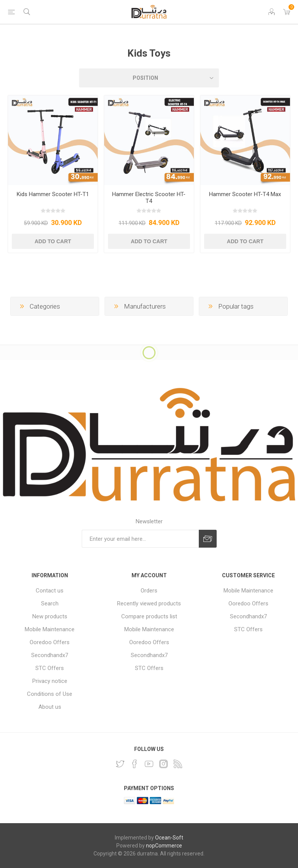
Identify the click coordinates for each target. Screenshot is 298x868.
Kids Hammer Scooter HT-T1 (53, 194)
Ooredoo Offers (50, 642)
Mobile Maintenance (50, 629)
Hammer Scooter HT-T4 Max (245, 194)
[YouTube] (149, 764)
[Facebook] (135, 764)
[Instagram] (163, 764)
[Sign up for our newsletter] (140, 539)
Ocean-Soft (169, 838)
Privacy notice (50, 681)
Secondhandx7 (50, 655)
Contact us (50, 591)
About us (50, 707)
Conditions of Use (50, 694)
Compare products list (149, 616)
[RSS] (178, 764)
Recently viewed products (149, 603)
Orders (149, 591)
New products (50, 616)
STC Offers (50, 668)
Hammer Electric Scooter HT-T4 (149, 198)
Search (50, 603)
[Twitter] (120, 764)
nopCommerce (164, 846)
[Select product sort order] (149, 78)
